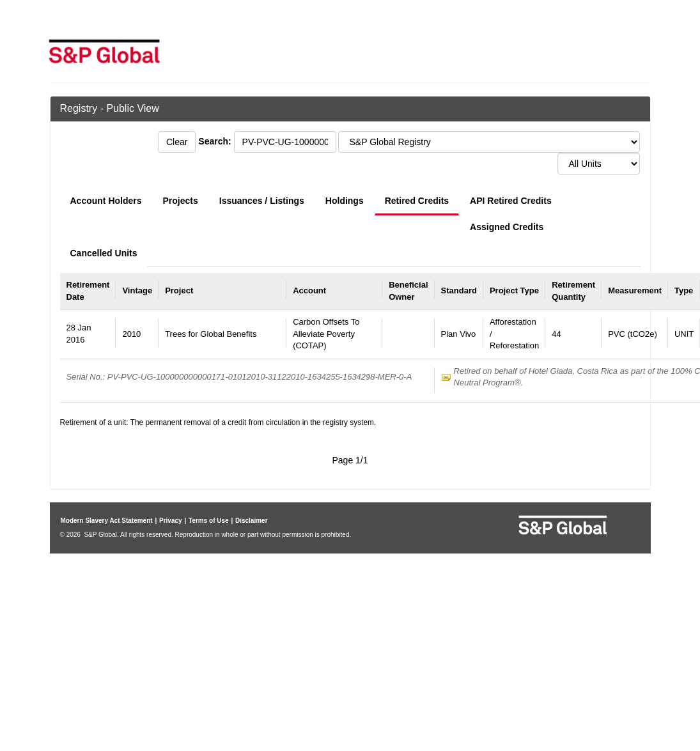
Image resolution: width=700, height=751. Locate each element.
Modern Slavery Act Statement (107, 521)
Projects (181, 201)
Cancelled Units (104, 253)
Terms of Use (209, 521)
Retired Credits (417, 201)
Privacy (171, 521)
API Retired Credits (511, 201)
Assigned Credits (507, 227)
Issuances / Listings (262, 201)
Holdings (345, 201)
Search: (214, 141)
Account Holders (106, 201)
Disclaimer (252, 521)
